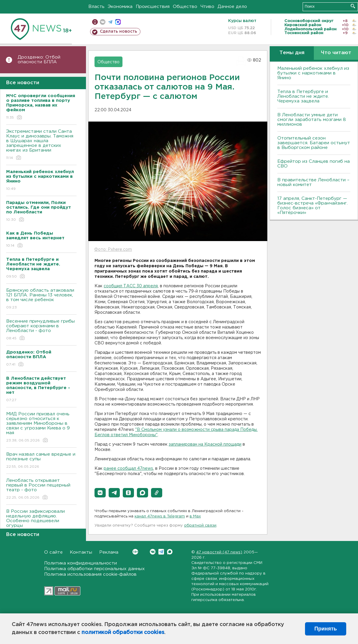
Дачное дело (232, 7)
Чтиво (207, 7)
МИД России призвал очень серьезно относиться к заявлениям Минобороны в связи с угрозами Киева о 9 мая (41, 428)
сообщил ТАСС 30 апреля (131, 286)
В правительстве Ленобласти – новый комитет (313, 182)
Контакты (81, 552)
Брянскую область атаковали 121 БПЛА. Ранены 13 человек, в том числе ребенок (41, 299)
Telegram (161, 552)
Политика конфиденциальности (81, 563)
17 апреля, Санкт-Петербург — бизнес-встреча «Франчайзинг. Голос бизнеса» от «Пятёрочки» (313, 206)
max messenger (118, 22)
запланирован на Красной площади (205, 444)
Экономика (120, 7)
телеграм (110, 22)
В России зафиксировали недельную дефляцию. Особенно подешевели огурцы (41, 523)
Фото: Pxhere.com (113, 250)
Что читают (336, 53)
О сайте (53, 552)
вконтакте (103, 22)
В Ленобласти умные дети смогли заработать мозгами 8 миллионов (312, 120)
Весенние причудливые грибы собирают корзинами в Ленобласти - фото (41, 330)
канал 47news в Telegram (160, 516)
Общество (185, 7)
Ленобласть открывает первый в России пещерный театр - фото (41, 489)
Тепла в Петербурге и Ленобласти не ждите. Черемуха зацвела (303, 96)
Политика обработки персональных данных (95, 569)
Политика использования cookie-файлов (90, 574)
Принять (326, 629)
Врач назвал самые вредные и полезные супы (41, 461)
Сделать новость (118, 31)
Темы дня (292, 53)
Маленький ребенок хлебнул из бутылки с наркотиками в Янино (313, 73)
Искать (353, 6)
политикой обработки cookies (123, 633)
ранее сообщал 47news (128, 469)
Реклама (109, 552)
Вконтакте (135, 552)
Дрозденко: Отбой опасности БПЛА (39, 60)
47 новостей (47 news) (219, 552)
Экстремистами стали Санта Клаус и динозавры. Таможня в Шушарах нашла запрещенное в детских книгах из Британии (41, 145)
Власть (96, 7)
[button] (100, 493)
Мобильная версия (95, 22)
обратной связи (200, 526)
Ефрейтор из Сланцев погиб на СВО (314, 164)
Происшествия (153, 7)
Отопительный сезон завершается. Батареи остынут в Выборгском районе (314, 143)
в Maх (195, 516)
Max (170, 552)
